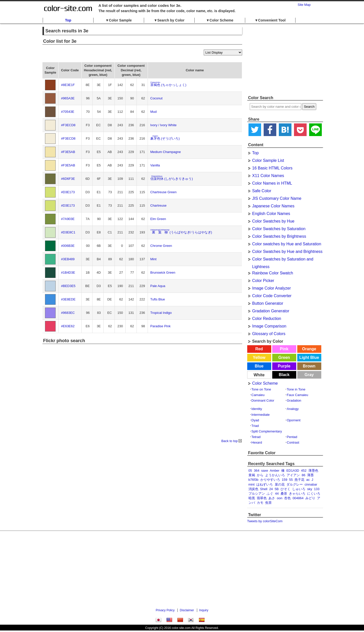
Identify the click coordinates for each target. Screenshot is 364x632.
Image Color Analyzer (272, 288)
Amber (275, 471)
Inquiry (204, 610)
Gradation (294, 400)
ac (308, 480)
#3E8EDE (68, 299)
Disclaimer (187, 610)
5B (277, 489)
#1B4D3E (68, 273)
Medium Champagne (166, 152)
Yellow (259, 357)
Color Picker (263, 281)
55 (291, 480)
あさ (272, 498)
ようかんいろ (275, 475)
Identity (257, 409)
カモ (260, 503)
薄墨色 (313, 471)
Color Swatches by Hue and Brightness (287, 252)
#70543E (68, 112)
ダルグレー (295, 484)
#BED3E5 (68, 286)
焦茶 (268, 503)
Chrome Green (161, 246)
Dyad (255, 420)
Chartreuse (158, 205)
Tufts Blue (158, 299)
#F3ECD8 (68, 125)
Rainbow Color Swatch (273, 273)
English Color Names (271, 214)
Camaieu (258, 395)
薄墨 (310, 475)
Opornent (294, 420)
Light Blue (309, 357)
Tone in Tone (296, 389)
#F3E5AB (68, 152)
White (259, 375)
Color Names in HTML (272, 183)
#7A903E (68, 219)
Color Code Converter (272, 296)
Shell (264, 489)
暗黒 (252, 498)
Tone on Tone (261, 389)
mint (252, 484)
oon (280, 498)
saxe (265, 471)
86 (303, 475)
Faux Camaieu (298, 395)
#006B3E (68, 246)
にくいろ (314, 494)
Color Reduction (267, 319)
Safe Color (262, 191)
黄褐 (252, 475)
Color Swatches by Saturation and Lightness (283, 260)
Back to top (229, 441)
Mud (154, 112)
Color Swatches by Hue (273, 221)
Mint (154, 259)
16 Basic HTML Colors (272, 168)
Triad (255, 426)
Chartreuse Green (164, 192)
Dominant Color (263, 400)
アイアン (293, 475)
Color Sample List (268, 160)
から (260, 475)
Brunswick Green (163, 273)
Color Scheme (265, 383)
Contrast (293, 442)
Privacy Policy (165, 610)
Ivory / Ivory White (164, 125)
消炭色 (253, 489)
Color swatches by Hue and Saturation (287, 244)
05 (250, 471)
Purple (284, 366)
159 (285, 480)
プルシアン (257, 494)
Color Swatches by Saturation (279, 229)
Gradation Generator (271, 311)
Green (284, 357)
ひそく (286, 489)
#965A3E (68, 98)
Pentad (292, 437)
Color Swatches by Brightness (279, 236)
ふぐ (270, 494)
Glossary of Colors (269, 334)
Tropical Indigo (161, 313)
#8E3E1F (68, 85)
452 (304, 471)
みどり (310, 498)
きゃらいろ (297, 494)
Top (68, 20)
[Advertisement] (285, 59)
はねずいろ (265, 484)
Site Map (304, 5)
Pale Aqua (158, 286)
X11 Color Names (268, 176)
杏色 (287, 498)
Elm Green (158, 219)
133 (317, 489)
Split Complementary (267, 431)
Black (284, 375)
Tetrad (256, 437)
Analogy (293, 409)
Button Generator (268, 303)
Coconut (156, 98)
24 (271, 489)
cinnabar (311, 484)
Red (259, 349)
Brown (309, 366)
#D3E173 (68, 192)
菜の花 (280, 484)
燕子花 (299, 480)
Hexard (257, 442)
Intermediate (261, 415)
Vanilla (155, 165)
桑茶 (284, 494)
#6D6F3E (68, 179)
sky (310, 489)
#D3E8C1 (68, 232)
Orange (309, 349)
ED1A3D (293, 471)
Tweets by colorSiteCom (265, 521)
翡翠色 (262, 498)
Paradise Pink (161, 326)
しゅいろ (299, 489)
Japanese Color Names (273, 206)
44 (277, 494)
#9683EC (68, 313)
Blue (259, 366)
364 (257, 471)
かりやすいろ (270, 480)
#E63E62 (68, 326)
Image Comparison (269, 326)
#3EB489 (68, 259)
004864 (298, 498)
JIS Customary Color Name (277, 198)
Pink (284, 349)
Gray (309, 375)
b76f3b (254, 480)
